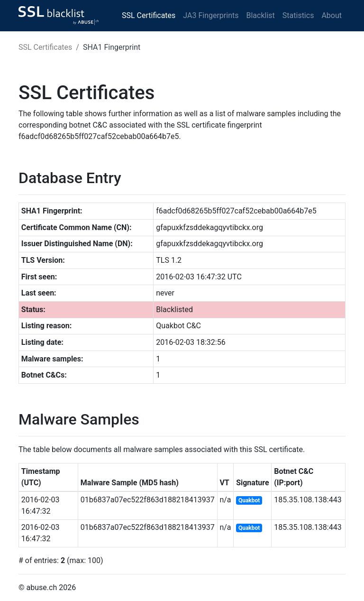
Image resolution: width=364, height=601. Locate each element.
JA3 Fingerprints (211, 15)
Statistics (298, 15)
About (332, 15)
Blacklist (260, 15)
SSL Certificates (149, 15)
